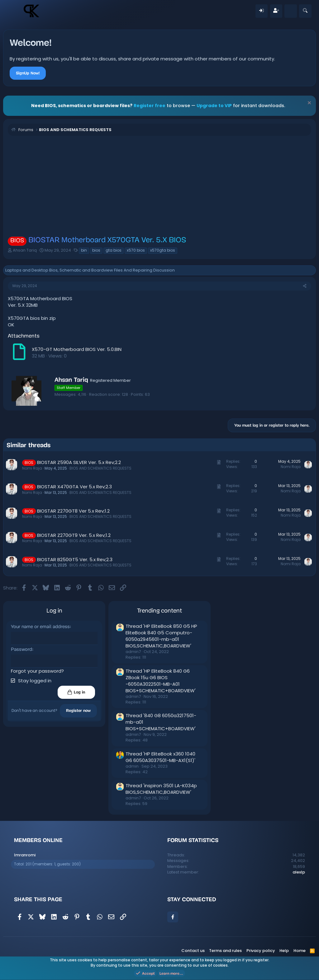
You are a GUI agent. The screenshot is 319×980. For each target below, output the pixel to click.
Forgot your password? (37, 671)
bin (84, 250)
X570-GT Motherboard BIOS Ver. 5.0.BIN (77, 349)
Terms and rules (225, 951)
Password (21, 650)
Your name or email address (40, 627)
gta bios (114, 250)
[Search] (305, 11)
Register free (150, 106)
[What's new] (290, 11)
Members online (38, 840)
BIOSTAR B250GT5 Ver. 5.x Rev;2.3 (75, 559)
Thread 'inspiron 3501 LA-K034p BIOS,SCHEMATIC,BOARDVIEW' (161, 789)
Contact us (193, 951)
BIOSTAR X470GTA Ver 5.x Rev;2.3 (74, 487)
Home (300, 951)
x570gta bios (163, 250)
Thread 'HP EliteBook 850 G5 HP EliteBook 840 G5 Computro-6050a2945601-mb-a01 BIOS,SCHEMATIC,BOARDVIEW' (161, 636)
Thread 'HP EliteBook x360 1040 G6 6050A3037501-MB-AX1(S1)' (160, 757)
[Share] (305, 286)
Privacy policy (261, 951)
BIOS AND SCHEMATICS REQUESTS (100, 468)
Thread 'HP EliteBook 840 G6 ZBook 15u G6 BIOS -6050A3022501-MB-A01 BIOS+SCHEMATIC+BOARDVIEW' (161, 681)
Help (284, 951)
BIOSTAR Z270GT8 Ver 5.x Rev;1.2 (73, 511)
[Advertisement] (159, 186)
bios (96, 250)
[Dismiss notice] (309, 104)
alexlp (299, 872)
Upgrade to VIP (214, 106)
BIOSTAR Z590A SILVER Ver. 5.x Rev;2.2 (79, 462)
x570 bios (136, 250)
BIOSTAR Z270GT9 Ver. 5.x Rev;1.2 (74, 535)
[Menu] (15, 11)
